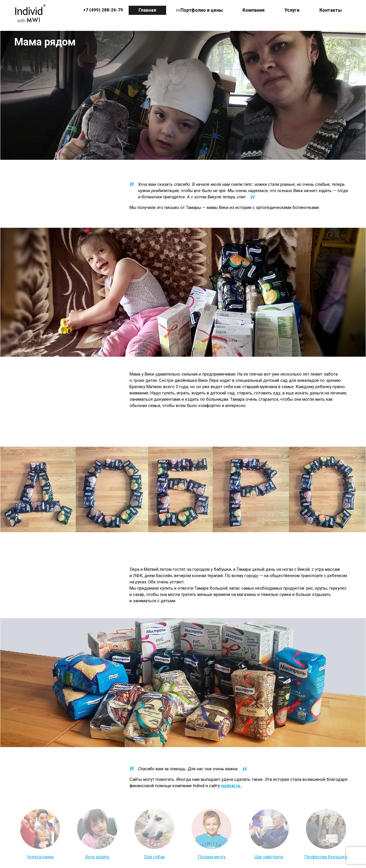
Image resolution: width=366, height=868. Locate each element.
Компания (253, 10)
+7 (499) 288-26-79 (103, 10)
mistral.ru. (231, 786)
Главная (147, 10)
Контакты (331, 10)
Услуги (292, 10)
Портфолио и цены (202, 10)
